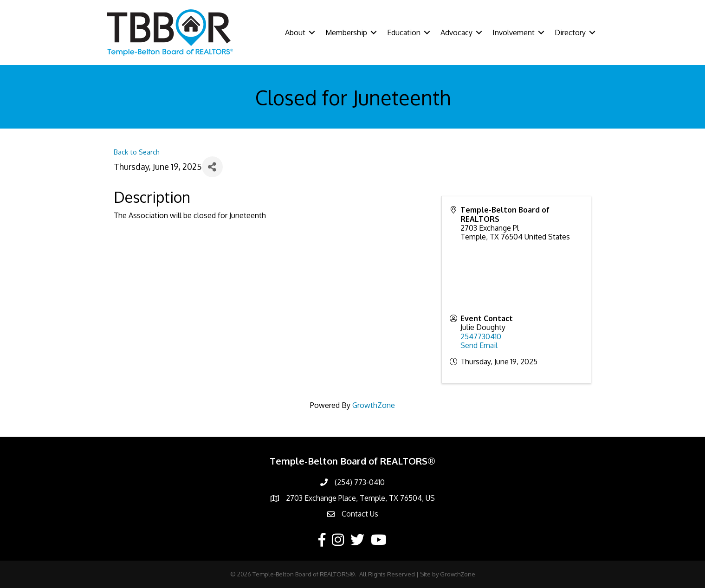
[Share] (212, 167)
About (295, 32)
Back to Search (137, 152)
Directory (570, 32)
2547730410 (481, 336)
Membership (346, 32)
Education (404, 32)
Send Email (479, 345)
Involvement (514, 32)
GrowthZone (374, 405)
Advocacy (456, 32)
